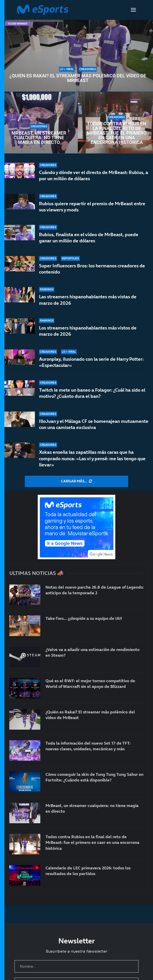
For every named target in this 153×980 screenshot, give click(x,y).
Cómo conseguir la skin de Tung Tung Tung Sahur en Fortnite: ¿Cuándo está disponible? (94, 777)
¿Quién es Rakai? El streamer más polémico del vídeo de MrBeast (78, 78)
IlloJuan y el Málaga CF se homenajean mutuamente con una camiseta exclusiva (94, 424)
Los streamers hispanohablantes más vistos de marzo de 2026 (88, 331)
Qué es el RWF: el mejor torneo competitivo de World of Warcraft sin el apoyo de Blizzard (90, 683)
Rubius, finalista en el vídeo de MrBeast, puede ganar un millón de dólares (89, 238)
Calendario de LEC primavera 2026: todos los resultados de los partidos (88, 871)
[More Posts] (76, 481)
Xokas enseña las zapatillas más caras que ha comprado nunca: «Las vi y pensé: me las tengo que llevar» (92, 458)
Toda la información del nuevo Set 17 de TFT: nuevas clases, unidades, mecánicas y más (88, 746)
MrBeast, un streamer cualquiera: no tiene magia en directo (39, 138)
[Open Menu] (133, 10)
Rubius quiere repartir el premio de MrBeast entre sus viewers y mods (92, 207)
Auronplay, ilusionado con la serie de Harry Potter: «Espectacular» (91, 362)
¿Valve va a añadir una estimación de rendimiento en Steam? (93, 652)
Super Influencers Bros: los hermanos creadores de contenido (92, 269)
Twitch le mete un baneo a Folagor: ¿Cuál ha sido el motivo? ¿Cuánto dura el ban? (92, 393)
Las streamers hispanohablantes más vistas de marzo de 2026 (88, 300)
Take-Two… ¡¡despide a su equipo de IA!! (84, 618)
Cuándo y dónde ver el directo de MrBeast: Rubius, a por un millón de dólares (94, 175)
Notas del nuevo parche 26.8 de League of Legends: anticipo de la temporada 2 (95, 590)
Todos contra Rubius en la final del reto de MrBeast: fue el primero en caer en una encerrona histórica (117, 133)
